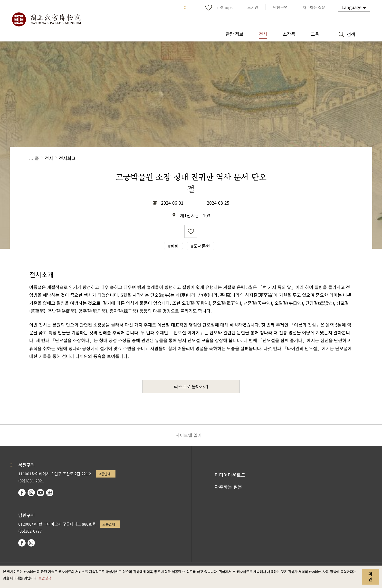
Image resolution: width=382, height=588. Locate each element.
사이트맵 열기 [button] (189, 435)
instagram (31, 493)
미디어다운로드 (230, 475)
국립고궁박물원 (46, 20)
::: (186, 7)
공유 (300, 158)
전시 (49, 158)
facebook (22, 493)
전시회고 (67, 158)
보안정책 (45, 578)
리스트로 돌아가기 (191, 386)
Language (352, 7)
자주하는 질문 (228, 487)
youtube (40, 493)
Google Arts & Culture (50, 493)
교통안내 (104, 474)
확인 (370, 577)
